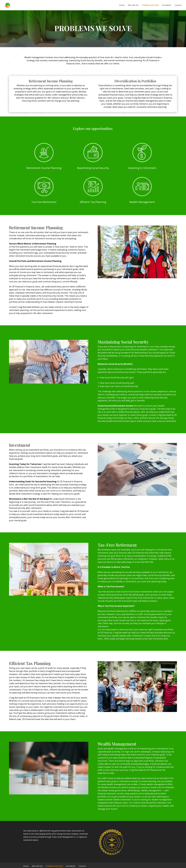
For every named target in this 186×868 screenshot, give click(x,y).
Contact (178, 5)
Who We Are (133, 5)
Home (122, 5)
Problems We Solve (150, 5)
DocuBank (167, 5)
